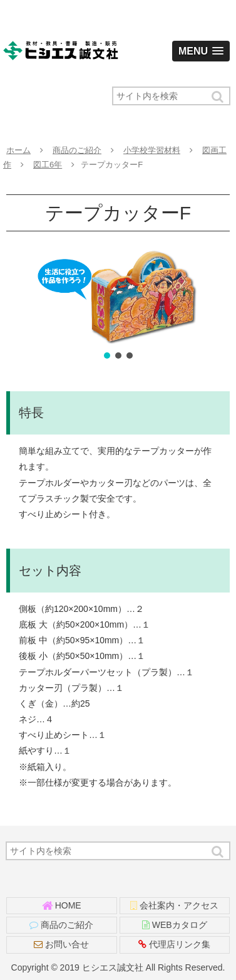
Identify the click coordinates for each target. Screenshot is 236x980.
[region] (118, 306)
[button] (218, 97)
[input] (171, 96)
